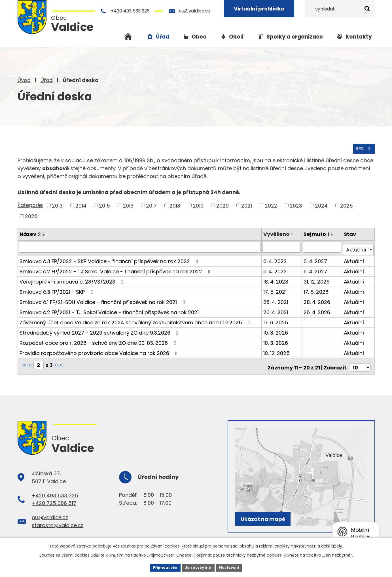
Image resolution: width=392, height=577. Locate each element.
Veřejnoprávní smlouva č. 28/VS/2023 (73, 277)
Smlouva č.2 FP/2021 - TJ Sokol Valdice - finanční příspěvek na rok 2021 (114, 308)
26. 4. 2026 (318, 308)
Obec (199, 37)
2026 (31, 215)
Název (30, 233)
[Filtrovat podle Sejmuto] (323, 246)
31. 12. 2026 (317, 277)
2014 (81, 204)
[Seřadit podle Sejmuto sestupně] (333, 234)
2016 (128, 204)
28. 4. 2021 (277, 298)
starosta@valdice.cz (58, 518)
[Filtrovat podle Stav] (359, 246)
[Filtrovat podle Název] (140, 246)
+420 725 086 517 (54, 497)
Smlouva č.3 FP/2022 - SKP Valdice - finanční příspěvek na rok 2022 (110, 257)
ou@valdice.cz (196, 11)
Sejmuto (317, 233)
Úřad (47, 80)
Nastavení (234, 567)
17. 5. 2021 (276, 288)
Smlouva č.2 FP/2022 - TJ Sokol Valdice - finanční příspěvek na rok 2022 (116, 267)
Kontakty (359, 37)
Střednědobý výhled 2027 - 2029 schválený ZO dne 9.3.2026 (100, 328)
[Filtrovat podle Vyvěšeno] (283, 246)
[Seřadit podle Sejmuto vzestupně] (333, 231)
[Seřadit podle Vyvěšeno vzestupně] (294, 231)
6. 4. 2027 (316, 257)
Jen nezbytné (198, 567)
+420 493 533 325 (131, 11)
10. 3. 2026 (277, 328)
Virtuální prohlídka (260, 9)
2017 (151, 204)
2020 (223, 204)
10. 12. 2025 (278, 349)
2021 (247, 204)
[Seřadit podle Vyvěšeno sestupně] (294, 234)
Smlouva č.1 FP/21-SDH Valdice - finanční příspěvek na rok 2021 (103, 298)
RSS (362, 147)
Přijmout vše (161, 567)
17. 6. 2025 (277, 318)
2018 (175, 204)
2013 (57, 204)
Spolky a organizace (295, 37)
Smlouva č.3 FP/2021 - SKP (57, 288)
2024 (321, 204)
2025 (347, 204)
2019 (198, 204)
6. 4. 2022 (276, 257)
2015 (104, 204)
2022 (271, 204)
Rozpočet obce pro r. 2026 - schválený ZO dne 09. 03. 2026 (99, 339)
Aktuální (354, 257)
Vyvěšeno (277, 233)
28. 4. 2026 (318, 298)
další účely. (332, 545)
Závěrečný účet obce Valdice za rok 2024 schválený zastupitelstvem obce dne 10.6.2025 (136, 318)
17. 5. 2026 (317, 288)
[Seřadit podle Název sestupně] (44, 234)
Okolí (236, 37)
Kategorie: (30, 204)
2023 (296, 204)
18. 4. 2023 (277, 277)
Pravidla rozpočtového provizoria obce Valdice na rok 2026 (100, 349)
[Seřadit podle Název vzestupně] (44, 231)
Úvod (24, 80)
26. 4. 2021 (277, 308)
